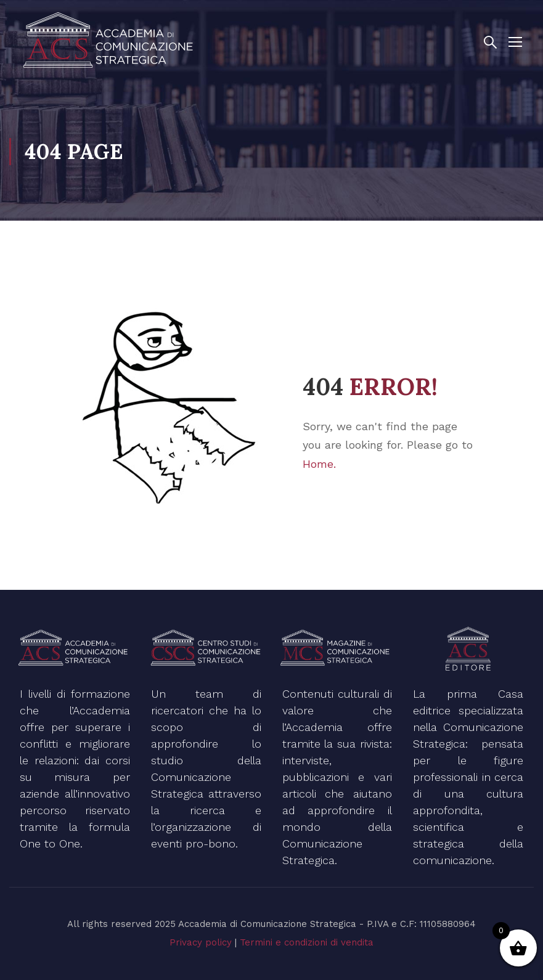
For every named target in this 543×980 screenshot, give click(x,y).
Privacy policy (201, 942)
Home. (319, 464)
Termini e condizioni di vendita (307, 942)
